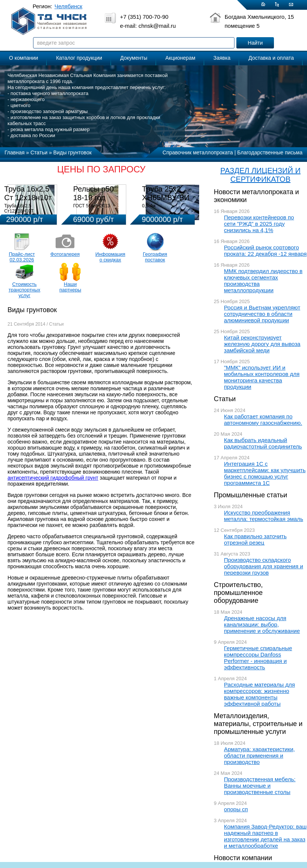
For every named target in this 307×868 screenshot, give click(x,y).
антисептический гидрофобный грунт (53, 478)
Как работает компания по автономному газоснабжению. (263, 420)
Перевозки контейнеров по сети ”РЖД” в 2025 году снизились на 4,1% (259, 224)
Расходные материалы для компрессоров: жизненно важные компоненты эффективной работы (259, 694)
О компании (23, 58)
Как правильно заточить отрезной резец (255, 539)
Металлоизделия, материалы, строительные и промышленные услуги (258, 724)
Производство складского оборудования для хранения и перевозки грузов (264, 566)
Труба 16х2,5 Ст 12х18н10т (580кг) (28, 198)
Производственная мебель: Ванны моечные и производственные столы (260, 786)
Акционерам (180, 58)
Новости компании (243, 858)
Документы (134, 58)
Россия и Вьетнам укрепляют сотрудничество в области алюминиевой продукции (262, 314)
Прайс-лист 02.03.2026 (22, 257)
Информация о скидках (110, 257)
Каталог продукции (79, 58)
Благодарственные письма (270, 152)
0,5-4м (149, 206)
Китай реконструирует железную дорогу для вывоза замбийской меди (262, 344)
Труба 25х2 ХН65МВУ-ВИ (166, 193)
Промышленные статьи (250, 495)
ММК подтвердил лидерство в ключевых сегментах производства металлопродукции (263, 281)
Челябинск (68, 6)
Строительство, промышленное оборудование (238, 593)
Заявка (222, 58)
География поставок (155, 257)
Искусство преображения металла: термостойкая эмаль (264, 516)
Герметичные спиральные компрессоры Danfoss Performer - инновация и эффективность (258, 658)
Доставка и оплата (271, 58)
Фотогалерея (65, 254)
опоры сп (236, 809)
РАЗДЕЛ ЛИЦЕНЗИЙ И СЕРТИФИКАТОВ (260, 175)
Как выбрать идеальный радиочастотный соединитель (263, 443)
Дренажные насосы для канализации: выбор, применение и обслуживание (262, 624)
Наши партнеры (70, 287)
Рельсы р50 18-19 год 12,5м (94, 198)
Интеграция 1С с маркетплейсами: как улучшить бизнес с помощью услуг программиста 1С (265, 473)
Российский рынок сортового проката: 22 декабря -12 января (265, 251)
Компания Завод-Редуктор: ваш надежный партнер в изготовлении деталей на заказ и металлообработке (265, 836)
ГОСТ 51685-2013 (92, 206)
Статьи (225, 399)
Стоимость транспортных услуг (24, 290)
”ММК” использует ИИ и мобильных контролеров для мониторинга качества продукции (262, 377)
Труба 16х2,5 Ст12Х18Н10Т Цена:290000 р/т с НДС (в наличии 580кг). (28, 214)
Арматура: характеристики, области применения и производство (259, 756)
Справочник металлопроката (198, 152)
